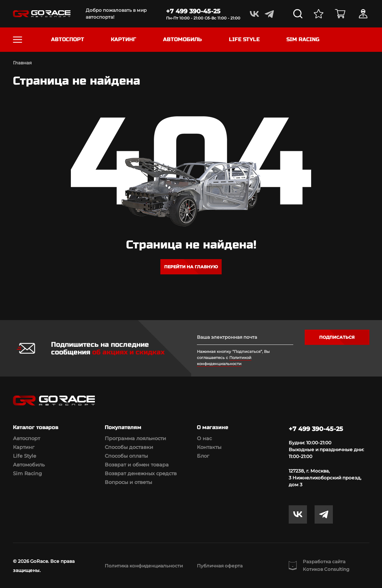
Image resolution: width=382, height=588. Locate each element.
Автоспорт (26, 438)
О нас (204, 438)
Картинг (24, 447)
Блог (203, 456)
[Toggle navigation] (18, 40)
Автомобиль (29, 465)
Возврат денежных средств (141, 473)
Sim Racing (27, 473)
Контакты (209, 447)
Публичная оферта (220, 566)
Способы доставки (129, 447)
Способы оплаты (126, 456)
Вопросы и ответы (128, 482)
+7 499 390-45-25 (193, 11)
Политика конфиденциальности (144, 566)
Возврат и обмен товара (137, 465)
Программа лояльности (135, 438)
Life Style (25, 456)
